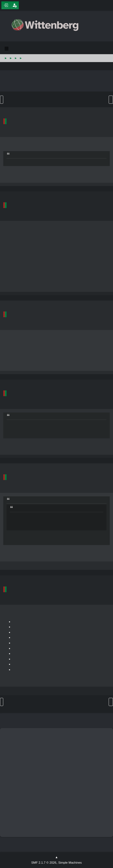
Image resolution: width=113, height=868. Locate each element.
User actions (111, 100)
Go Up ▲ (57, 857)
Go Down (2, 100)
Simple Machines (70, 863)
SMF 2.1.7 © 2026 (44, 863)
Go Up (2, 702)
